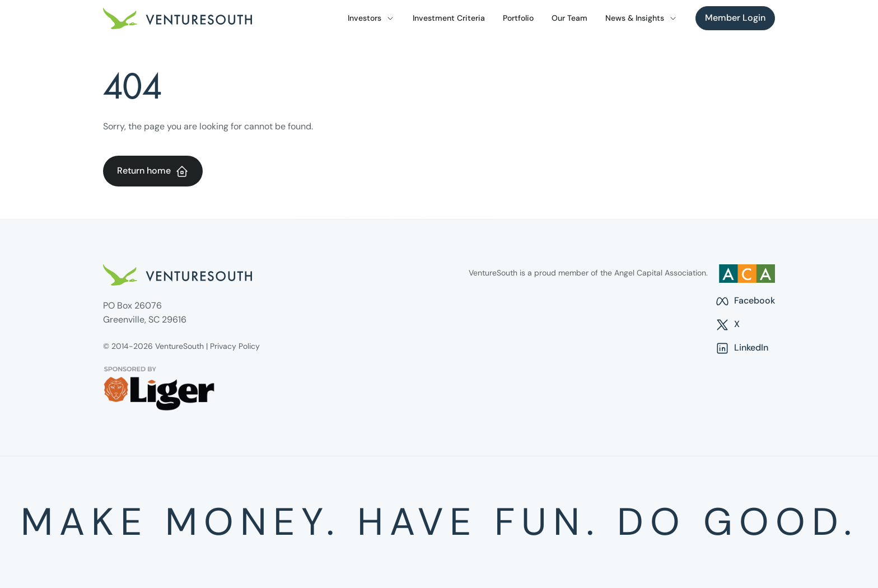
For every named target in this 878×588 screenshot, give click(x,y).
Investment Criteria (449, 18)
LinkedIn (742, 348)
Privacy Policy (235, 346)
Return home (153, 171)
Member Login (735, 18)
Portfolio (518, 18)
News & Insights (641, 18)
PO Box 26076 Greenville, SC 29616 (145, 312)
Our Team (569, 18)
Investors (371, 18)
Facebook (745, 301)
